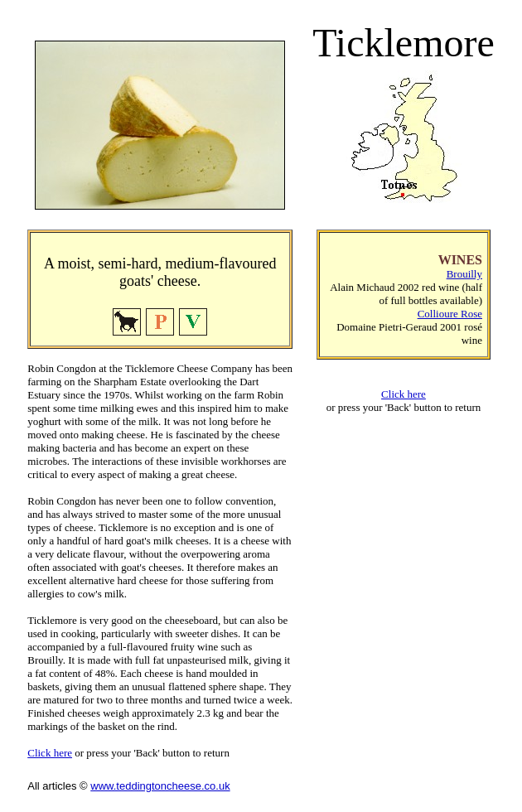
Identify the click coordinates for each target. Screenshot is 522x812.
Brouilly (464, 274)
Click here (50, 753)
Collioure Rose (450, 314)
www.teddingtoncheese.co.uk (160, 786)
